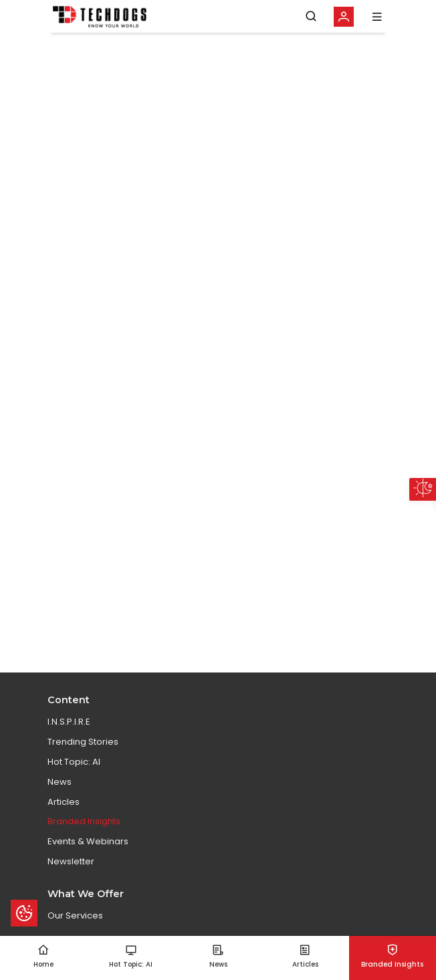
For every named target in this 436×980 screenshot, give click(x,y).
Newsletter (71, 861)
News (60, 782)
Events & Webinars (88, 841)
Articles (64, 802)
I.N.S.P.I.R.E (69, 722)
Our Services (75, 915)
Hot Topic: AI (74, 762)
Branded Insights (84, 821)
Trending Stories (83, 742)
